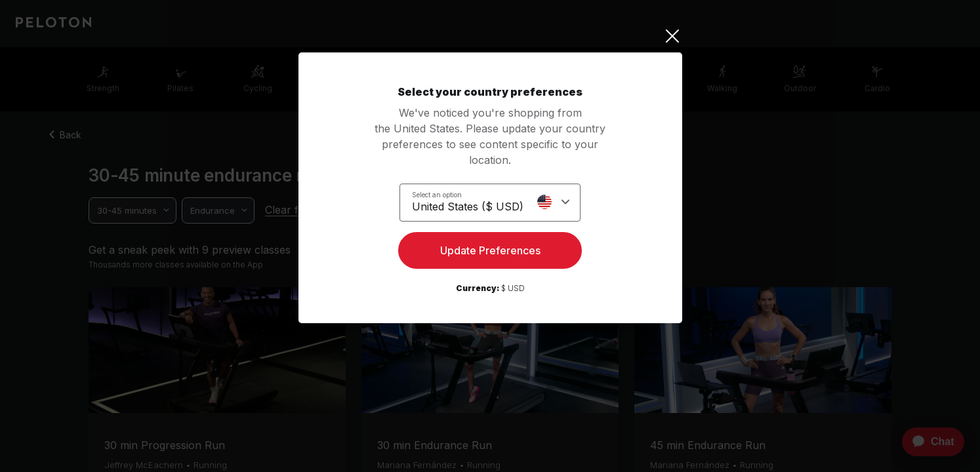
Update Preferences (490, 253)
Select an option (437, 194)
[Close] (490, 36)
